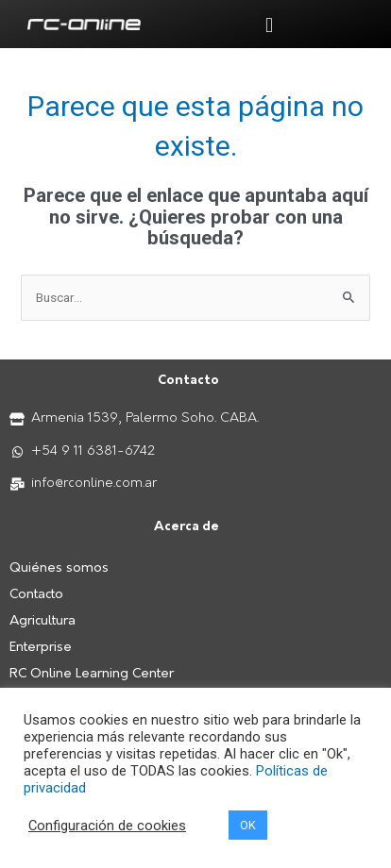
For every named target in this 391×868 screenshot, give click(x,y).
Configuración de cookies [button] (107, 826)
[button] (269, 25)
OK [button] (248, 825)
